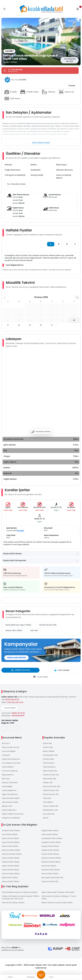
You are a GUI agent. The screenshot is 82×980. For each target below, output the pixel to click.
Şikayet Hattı (7, 806)
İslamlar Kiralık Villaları (51, 870)
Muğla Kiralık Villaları (50, 831)
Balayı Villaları (49, 751)
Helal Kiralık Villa (50, 779)
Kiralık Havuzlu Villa (51, 794)
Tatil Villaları (48, 802)
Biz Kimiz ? (6, 743)
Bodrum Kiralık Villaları (11, 850)
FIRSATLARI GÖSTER (16, 658)
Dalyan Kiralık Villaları (11, 858)
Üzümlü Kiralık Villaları (11, 874)
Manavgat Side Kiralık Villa (52, 878)
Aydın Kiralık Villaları (50, 834)
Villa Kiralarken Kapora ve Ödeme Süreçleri (20, 892)
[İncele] (21, 531)
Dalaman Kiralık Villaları (51, 858)
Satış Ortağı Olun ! (9, 810)
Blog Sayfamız (8, 775)
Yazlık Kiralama (49, 767)
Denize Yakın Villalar (14, 630)
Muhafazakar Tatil (50, 810)
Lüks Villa (34, 630)
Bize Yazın (6, 779)
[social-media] (4, 728)
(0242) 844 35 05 (12, 700)
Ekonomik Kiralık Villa (52, 786)
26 (74, 320)
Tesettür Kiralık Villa (51, 775)
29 (30, 325)
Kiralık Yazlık (48, 747)
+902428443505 (18, 716)
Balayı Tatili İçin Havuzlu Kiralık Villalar (57, 903)
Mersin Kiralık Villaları (11, 838)
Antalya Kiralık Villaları (11, 831)
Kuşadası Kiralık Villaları (51, 842)
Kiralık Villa (47, 743)
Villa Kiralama (49, 763)
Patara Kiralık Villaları (11, 870)
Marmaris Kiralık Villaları (12, 854)
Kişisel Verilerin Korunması (13, 814)
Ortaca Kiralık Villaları (50, 854)
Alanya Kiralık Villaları (11, 881)
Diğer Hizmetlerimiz (10, 794)
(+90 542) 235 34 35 (15, 702)
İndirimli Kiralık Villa (51, 790)
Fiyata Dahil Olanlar (12, 554)
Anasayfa (6, 755)
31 (52, 325)
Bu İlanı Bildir (43, 677)
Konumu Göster (10, 708)
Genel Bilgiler (7, 786)
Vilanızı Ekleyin (8, 767)
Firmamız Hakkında (10, 771)
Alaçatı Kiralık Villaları (50, 846)
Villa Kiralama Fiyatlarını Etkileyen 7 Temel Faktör (59, 897)
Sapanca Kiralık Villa (50, 881)
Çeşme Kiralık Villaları (11, 842)
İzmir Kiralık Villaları (10, 834)
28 (19, 325)
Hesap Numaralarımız (11, 759)
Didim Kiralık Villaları (10, 846)
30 (41, 325)
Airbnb (46, 818)
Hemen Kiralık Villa (51, 806)
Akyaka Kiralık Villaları (50, 850)
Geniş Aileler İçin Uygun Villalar (18, 625)
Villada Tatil (48, 783)
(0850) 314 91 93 (18, 713)
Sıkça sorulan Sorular (11, 747)
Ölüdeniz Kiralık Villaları (51, 862)
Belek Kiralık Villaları (10, 878)
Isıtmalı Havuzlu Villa (48, 625)
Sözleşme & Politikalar (11, 818)
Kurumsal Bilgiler (9, 751)
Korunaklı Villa (49, 814)
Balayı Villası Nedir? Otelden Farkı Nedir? (58, 892)
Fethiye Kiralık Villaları (11, 862)
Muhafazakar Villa (50, 755)
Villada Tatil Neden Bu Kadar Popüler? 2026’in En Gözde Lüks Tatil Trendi (21, 897)
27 (8, 325)
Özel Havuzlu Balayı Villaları (13, 903)
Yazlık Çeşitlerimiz (9, 790)
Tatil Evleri (47, 798)
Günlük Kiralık (48, 759)
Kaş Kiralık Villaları (49, 866)
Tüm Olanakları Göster (16, 184)
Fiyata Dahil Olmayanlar (15, 560)
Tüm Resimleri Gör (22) (70, 60)
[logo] (41, 9)
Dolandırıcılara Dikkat (11, 798)
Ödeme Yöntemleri (10, 783)
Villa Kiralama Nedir (10, 802)
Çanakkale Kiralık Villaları (52, 838)
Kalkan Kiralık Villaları (11, 866)
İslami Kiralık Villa (50, 771)
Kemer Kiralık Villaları (50, 874)
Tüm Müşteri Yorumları (11, 763)
